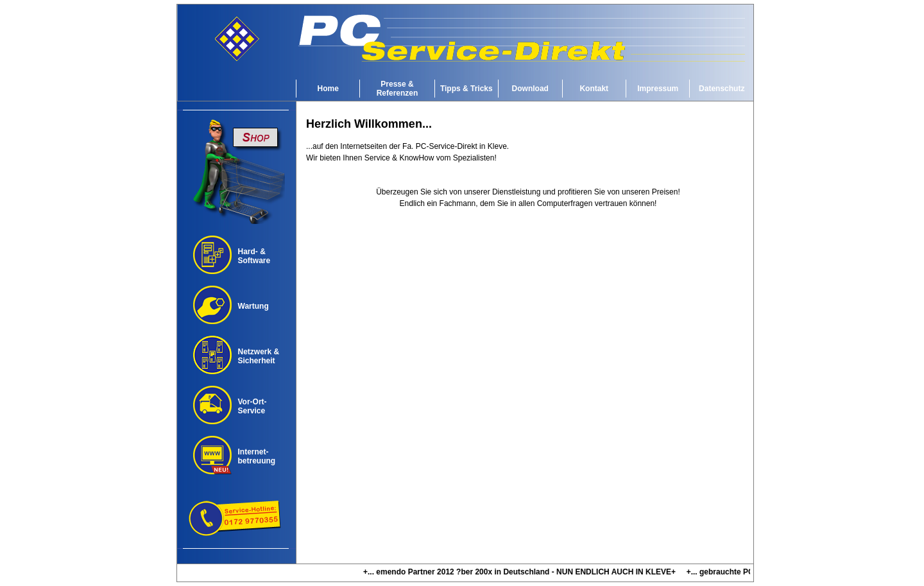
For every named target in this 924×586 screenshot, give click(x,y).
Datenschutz (722, 89)
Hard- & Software (254, 256)
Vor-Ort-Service (252, 406)
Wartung (253, 306)
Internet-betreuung (257, 456)
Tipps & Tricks (466, 89)
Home (328, 89)
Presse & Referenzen (398, 89)
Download (530, 89)
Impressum (658, 89)
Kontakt (594, 89)
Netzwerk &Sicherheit (259, 356)
